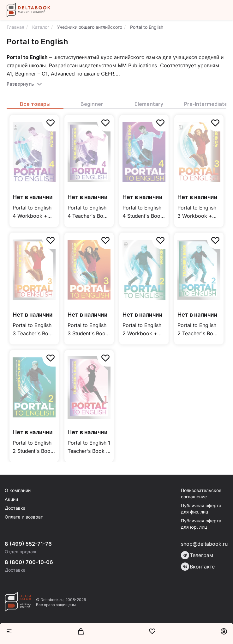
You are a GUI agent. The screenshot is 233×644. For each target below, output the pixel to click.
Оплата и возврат (24, 517)
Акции (11, 499)
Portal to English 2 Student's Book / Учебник (33, 447)
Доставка (15, 508)
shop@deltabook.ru (204, 544)
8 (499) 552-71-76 (28, 544)
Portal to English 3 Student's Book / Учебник (88, 330)
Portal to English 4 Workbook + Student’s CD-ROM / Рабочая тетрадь (32, 212)
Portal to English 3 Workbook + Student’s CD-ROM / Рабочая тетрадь (197, 212)
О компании (18, 490)
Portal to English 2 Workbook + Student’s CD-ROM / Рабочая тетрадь (142, 330)
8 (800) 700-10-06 (29, 562)
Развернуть (20, 84)
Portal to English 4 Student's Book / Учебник (143, 212)
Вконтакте (198, 567)
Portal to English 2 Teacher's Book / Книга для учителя (198, 330)
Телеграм (197, 555)
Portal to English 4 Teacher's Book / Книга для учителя (88, 212)
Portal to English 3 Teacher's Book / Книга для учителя (33, 330)
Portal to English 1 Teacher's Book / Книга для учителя (89, 447)
